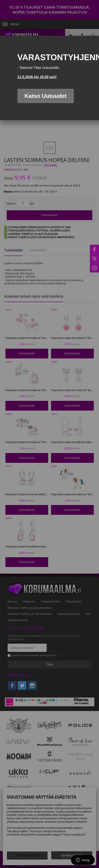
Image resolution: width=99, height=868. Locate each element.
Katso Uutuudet (46, 96)
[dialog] (49, 78)
